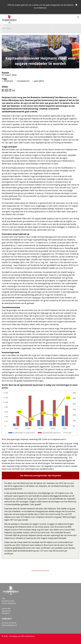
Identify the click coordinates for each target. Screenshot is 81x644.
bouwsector (24, 81)
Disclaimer (6, 613)
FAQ (3, 598)
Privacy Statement (9, 603)
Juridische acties (8, 601)
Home (4, 28)
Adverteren (6, 611)
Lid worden (6, 608)
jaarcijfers (39, 81)
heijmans (9, 81)
